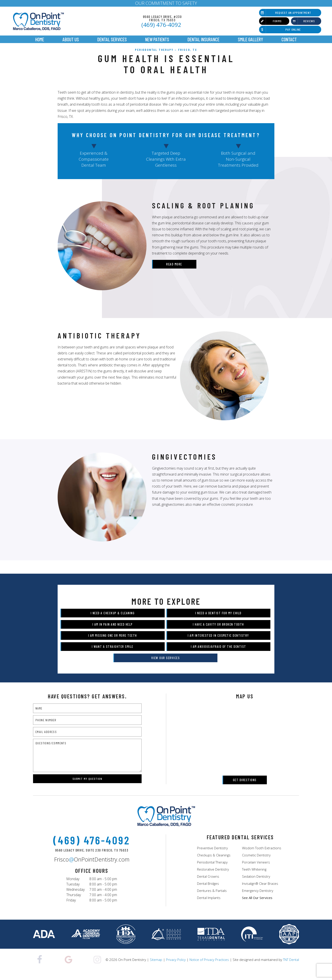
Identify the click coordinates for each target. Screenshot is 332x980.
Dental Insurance (203, 39)
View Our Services (165, 666)
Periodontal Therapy (212, 870)
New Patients (157, 39)
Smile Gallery (250, 39)
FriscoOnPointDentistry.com (92, 868)
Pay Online (280, 30)
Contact (289, 39)
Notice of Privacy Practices (209, 968)
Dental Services (112, 39)
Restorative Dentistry (213, 877)
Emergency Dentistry (258, 899)
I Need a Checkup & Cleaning (120, 620)
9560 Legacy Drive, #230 (162, 18)
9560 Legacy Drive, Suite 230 (92, 859)
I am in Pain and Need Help (120, 632)
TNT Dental (291, 968)
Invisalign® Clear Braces (260, 892)
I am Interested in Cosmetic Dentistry (211, 643)
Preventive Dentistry (212, 856)
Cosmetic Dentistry (256, 863)
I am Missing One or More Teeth (120, 643)
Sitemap (156, 968)
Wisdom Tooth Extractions (262, 856)
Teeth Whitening (254, 877)
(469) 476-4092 (161, 25)
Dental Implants (209, 906)
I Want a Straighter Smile (120, 654)
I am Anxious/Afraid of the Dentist (211, 654)
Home (40, 39)
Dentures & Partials (212, 899)
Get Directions (245, 788)
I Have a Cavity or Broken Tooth (211, 632)
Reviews (303, 21)
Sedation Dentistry (256, 885)
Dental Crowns (208, 885)
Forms (270, 21)
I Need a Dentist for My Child (211, 620)
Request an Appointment (285, 13)
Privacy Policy (176, 968)
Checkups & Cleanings (214, 863)
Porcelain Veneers (256, 870)
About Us (71, 39)
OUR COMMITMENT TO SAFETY (166, 3)
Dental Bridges (208, 892)
